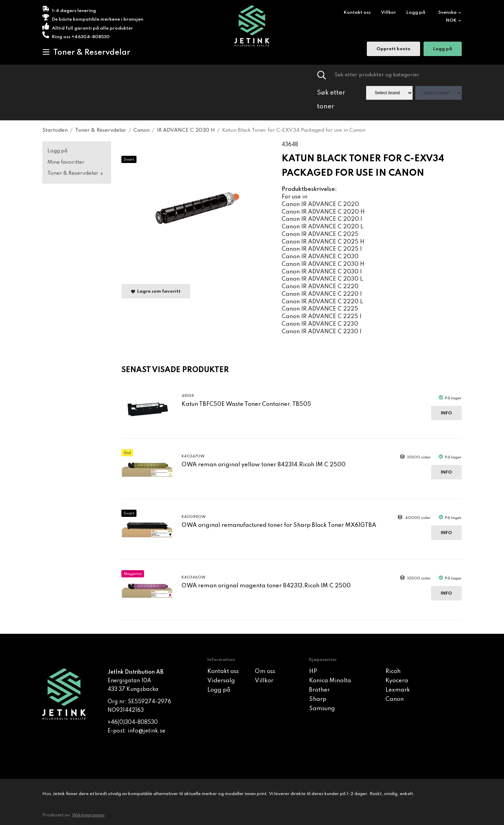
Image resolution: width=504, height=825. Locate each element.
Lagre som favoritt (156, 291)
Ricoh (393, 671)
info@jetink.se (147, 731)
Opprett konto (393, 50)
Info (446, 413)
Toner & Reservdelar (86, 52)
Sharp (318, 699)
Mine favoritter (66, 162)
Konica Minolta (330, 681)
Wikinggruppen (88, 815)
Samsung (322, 709)
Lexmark (398, 690)
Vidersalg (221, 681)
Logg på (416, 13)
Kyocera (397, 681)
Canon (395, 699)
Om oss (265, 671)
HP (313, 671)
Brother (319, 690)
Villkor (388, 13)
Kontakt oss (357, 13)
